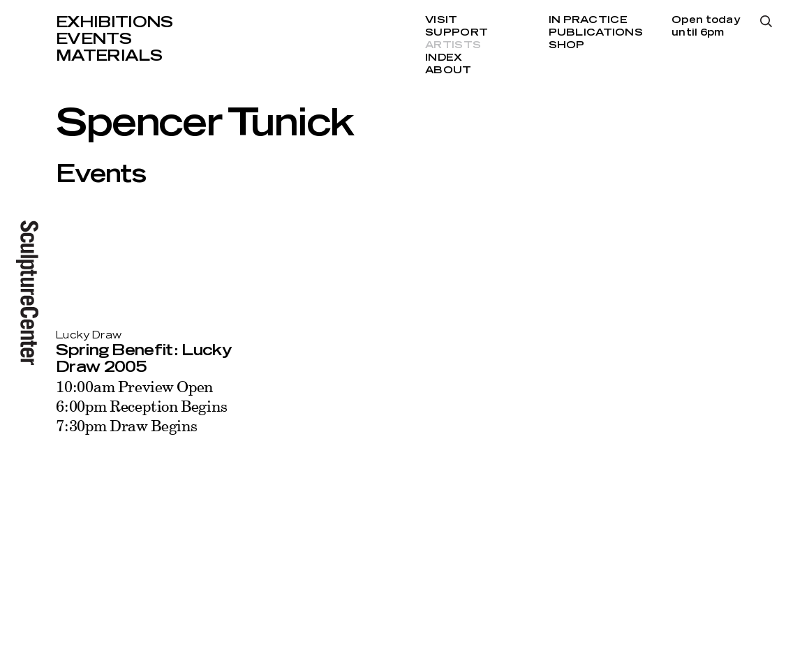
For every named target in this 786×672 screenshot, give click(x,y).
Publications (596, 33)
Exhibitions (114, 22)
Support (457, 33)
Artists (453, 45)
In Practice (588, 20)
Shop (567, 45)
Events (94, 39)
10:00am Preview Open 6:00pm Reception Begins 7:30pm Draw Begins (141, 406)
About (448, 70)
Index (444, 58)
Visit (441, 20)
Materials (109, 56)
